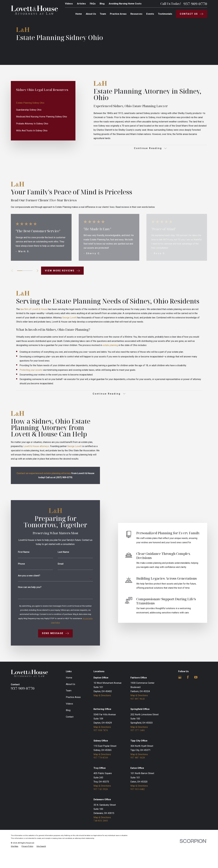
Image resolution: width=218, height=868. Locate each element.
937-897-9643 (138, 715)
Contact (70, 733)
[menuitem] (43, 103)
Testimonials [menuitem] (165, 14)
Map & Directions (102, 711)
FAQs (93, 4)
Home (69, 693)
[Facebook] (188, 693)
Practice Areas (73, 713)
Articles (81, 4)
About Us (71, 700)
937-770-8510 (101, 774)
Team (69, 707)
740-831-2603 (101, 837)
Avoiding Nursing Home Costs (125, 4)
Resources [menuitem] (136, 14)
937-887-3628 (138, 774)
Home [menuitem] (79, 14)
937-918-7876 (101, 746)
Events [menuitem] (150, 14)
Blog (102, 4)
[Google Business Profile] (180, 693)
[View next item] (37, 271)
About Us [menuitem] (91, 14)
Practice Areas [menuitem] (118, 14)
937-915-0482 (138, 805)
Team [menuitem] (103, 14)
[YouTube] (196, 693)
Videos (69, 4)
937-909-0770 (195, 4)
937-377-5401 (138, 746)
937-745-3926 (101, 805)
